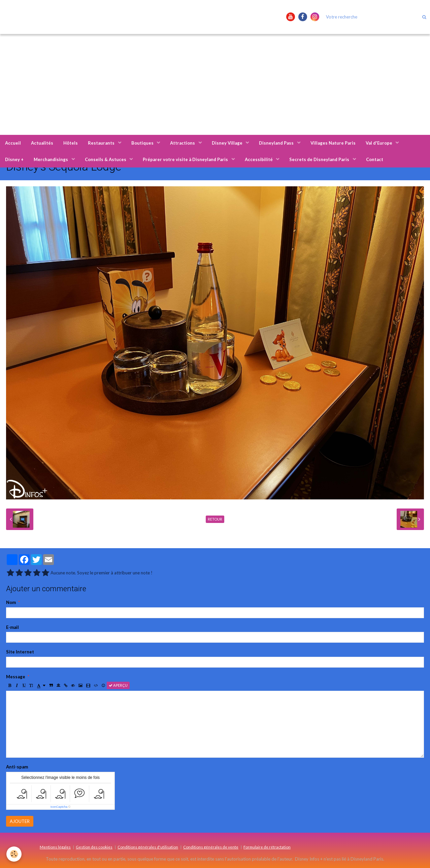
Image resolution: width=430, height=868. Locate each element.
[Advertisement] (215, 84)
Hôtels (71, 143)
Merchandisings (51, 159)
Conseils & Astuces (106, 159)
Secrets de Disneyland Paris (320, 159)
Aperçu (118, 685)
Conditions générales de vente (211, 847)
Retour (215, 519)
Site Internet (20, 652)
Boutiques (143, 143)
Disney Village (228, 143)
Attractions (183, 143)
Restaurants (102, 143)
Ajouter (20, 821)
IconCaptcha (59, 807)
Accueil (13, 143)
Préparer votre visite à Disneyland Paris (186, 159)
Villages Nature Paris (333, 143)
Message (16, 677)
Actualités (42, 143)
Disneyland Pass (277, 143)
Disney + (14, 159)
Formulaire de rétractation (267, 847)
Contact (375, 159)
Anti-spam (17, 767)
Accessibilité (259, 159)
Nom (11, 602)
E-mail (12, 627)
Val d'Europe (379, 143)
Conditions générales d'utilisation (148, 847)
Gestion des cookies (94, 847)
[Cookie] (14, 854)
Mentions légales (55, 847)
